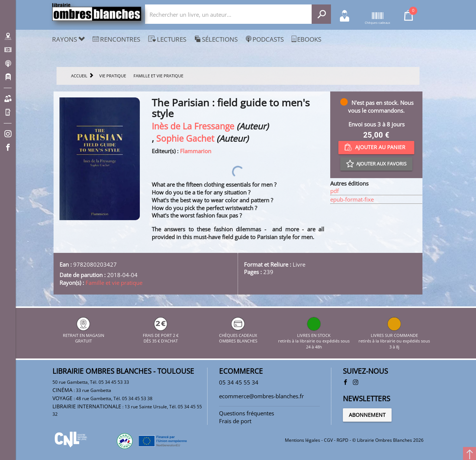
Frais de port (235, 421)
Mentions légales (303, 440)
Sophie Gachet (185, 139)
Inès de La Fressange (193, 126)
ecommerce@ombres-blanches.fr (261, 396)
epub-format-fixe (352, 199)
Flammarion (196, 151)
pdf (335, 191)
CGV (328, 440)
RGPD (342, 440)
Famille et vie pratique (114, 283)
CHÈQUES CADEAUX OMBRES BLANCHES (238, 335)
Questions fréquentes (247, 413)
